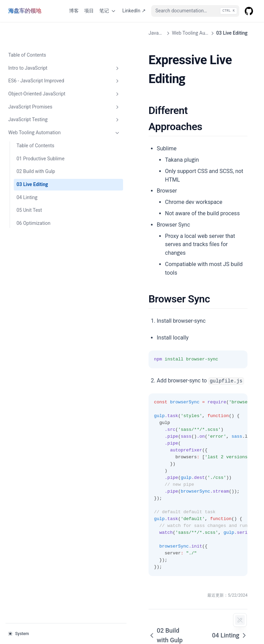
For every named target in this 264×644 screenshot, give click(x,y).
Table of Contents (27, 33)
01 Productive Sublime (41, 137)
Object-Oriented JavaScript (42, 72)
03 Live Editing (32, 162)
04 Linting (27, 175)
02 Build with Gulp (36, 149)
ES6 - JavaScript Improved (42, 59)
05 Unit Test (29, 188)
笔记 (108, 11)
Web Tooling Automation (42, 111)
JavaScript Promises (42, 85)
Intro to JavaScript (42, 46)
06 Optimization (34, 201)
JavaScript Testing (42, 98)
